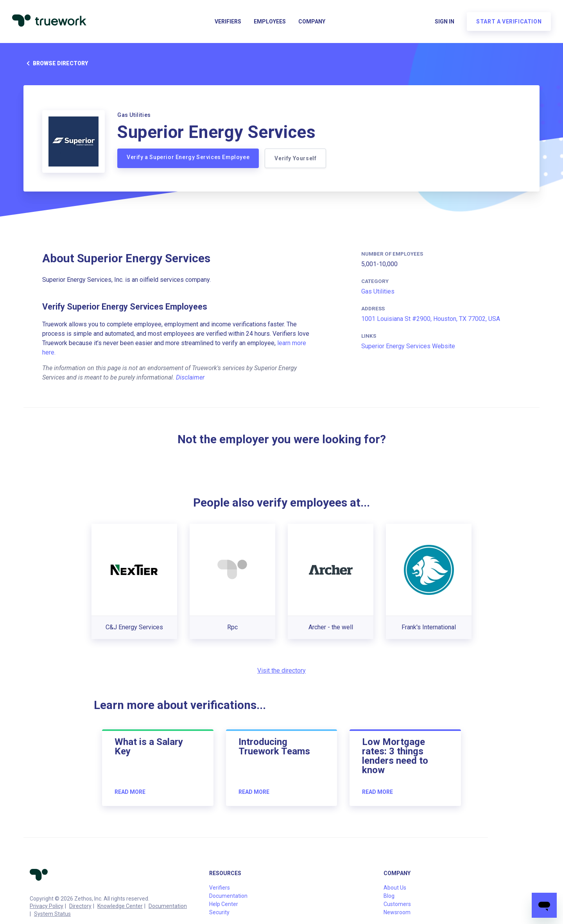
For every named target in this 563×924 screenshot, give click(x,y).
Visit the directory (281, 671)
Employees (270, 22)
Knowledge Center (120, 906)
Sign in (444, 22)
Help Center (224, 904)
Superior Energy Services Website (408, 346)
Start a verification (508, 22)
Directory (80, 906)
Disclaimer (190, 377)
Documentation (168, 906)
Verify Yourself (296, 158)
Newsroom (397, 912)
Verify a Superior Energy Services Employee (188, 157)
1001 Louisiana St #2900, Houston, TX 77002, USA (431, 319)
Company (312, 22)
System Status (52, 914)
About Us (395, 888)
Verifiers (228, 22)
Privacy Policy (47, 906)
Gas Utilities (378, 291)
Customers (397, 904)
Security (219, 912)
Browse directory (56, 63)
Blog (389, 896)
